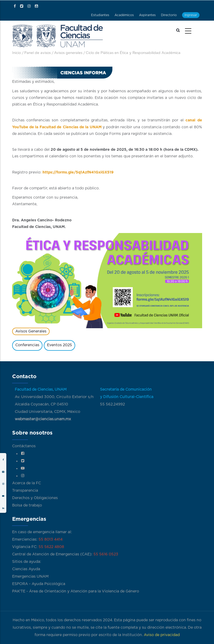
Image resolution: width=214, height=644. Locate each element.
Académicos (124, 15)
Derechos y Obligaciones (35, 498)
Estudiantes (100, 15)
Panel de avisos (37, 53)
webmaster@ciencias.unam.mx (43, 419)
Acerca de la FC (27, 483)
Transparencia (25, 491)
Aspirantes (147, 15)
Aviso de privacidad (162, 635)
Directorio (169, 15)
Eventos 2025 (60, 345)
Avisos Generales (31, 331)
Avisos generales (68, 53)
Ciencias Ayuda (26, 569)
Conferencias (27, 345)
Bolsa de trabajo (27, 505)
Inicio (16, 53)
